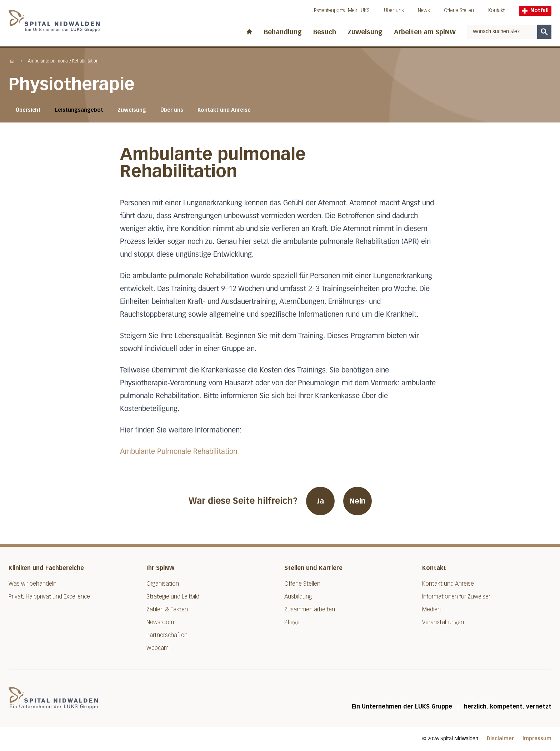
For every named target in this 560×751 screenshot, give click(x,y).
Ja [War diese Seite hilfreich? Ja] (320, 501)
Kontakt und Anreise (224, 110)
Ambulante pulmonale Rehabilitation (63, 61)
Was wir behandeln (32, 584)
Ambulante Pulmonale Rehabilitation (179, 452)
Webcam (157, 648)
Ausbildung (298, 597)
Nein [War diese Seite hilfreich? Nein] (357, 501)
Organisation (163, 584)
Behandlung (283, 32)
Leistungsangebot (79, 110)
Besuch (325, 32)
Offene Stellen (459, 11)
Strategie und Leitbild (173, 597)
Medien (431, 609)
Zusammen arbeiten (310, 609)
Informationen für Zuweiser (456, 597)
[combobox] (502, 32)
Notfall (535, 11)
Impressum (537, 739)
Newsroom (160, 622)
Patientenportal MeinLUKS (342, 11)
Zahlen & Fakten (167, 609)
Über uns (394, 11)
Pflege (292, 622)
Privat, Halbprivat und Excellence (49, 597)
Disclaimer (500, 739)
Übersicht (28, 110)
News (424, 11)
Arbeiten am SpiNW (425, 32)
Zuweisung (365, 32)
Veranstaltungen (443, 622)
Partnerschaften (167, 635)
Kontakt (496, 11)
